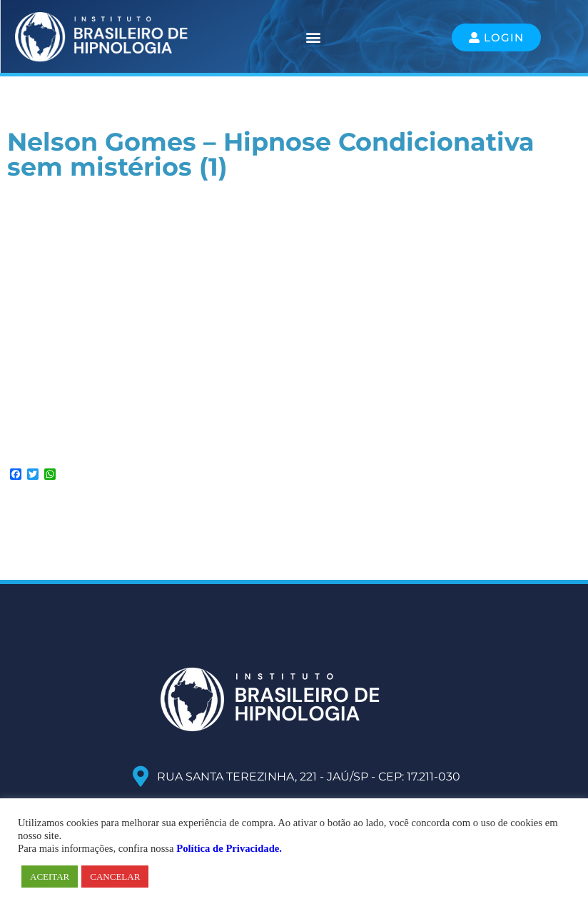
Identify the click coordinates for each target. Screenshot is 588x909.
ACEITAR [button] (50, 877)
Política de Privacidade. (229, 848)
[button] (313, 37)
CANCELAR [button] (115, 877)
